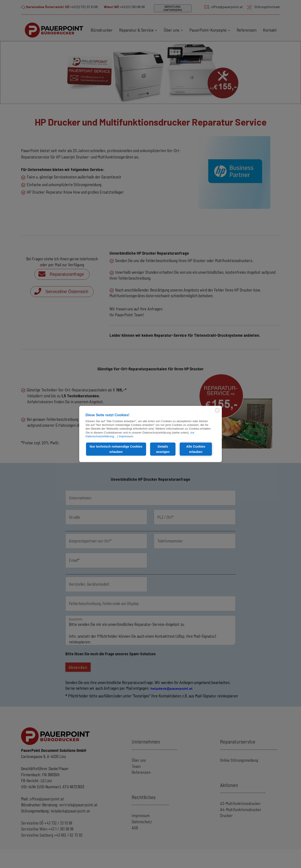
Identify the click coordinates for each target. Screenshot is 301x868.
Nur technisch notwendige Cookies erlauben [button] (116, 449)
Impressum (126, 436)
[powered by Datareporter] (217, 413)
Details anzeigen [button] (163, 449)
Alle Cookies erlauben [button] (196, 449)
